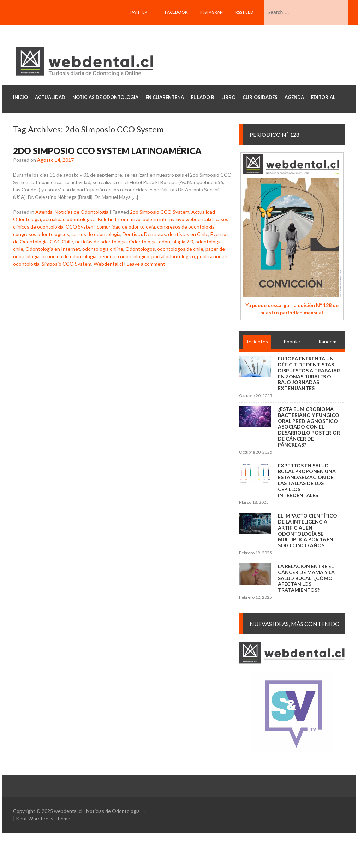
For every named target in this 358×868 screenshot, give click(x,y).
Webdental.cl (108, 264)
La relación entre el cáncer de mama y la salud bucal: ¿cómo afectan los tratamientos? (306, 578)
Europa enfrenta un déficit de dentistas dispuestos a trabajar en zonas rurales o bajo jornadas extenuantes (309, 373)
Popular (292, 341)
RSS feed (244, 12)
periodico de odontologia (69, 256)
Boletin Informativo (119, 219)
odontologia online (103, 249)
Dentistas (155, 234)
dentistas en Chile (188, 234)
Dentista (132, 234)
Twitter (138, 12)
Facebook (176, 12)
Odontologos (140, 249)
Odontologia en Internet (53, 249)
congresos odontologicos (41, 234)
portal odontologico (173, 256)
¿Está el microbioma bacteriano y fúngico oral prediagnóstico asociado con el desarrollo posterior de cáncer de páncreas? (309, 427)
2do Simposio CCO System (160, 212)
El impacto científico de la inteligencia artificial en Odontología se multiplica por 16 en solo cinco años (308, 530)
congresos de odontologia (186, 227)
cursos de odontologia (96, 234)
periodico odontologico (124, 256)
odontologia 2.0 (176, 241)
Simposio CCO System (67, 264)
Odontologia (143, 241)
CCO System (80, 227)
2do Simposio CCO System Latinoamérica (107, 151)
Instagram (212, 12)
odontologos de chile (180, 249)
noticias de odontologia (101, 241)
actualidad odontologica (69, 219)
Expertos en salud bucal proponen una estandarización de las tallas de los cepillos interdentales (307, 480)
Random (327, 341)
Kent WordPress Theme (43, 818)
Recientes (257, 341)
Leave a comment (146, 264)
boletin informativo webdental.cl (178, 219)
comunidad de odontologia (126, 227)
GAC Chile (61, 241)
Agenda (44, 212)
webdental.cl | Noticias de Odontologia (97, 811)
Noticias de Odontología (82, 212)
